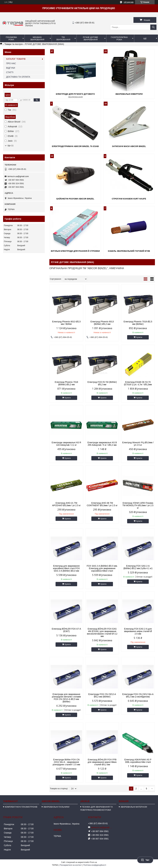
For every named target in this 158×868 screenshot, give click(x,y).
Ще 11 (10, 146)
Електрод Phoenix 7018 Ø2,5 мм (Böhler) (138, 323)
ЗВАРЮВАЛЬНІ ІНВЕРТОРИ (129, 94)
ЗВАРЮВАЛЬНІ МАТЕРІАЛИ (134, 807)
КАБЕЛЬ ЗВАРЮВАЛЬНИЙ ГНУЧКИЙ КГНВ (129, 251)
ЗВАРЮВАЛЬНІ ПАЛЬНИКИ (56, 807)
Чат (145, 860)
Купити (139, 337)
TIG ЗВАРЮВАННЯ (63, 38)
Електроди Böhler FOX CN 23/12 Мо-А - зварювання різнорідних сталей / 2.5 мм (66, 762)
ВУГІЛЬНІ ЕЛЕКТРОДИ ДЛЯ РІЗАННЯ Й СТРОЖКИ (75, 251)
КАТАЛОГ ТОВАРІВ (16, 59)
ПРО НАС (11, 63)
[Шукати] (153, 27)
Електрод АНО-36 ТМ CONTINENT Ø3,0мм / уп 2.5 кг (102, 504)
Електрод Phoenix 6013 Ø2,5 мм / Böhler (66, 323)
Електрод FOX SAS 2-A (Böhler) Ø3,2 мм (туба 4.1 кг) (138, 567)
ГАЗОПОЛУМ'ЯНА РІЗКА (119, 38)
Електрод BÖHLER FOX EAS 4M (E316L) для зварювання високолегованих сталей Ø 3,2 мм (102, 632)
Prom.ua (93, 862)
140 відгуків (129, 2)
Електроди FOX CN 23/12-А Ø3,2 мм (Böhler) (102, 695)
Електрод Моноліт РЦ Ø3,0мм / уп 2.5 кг (138, 444)
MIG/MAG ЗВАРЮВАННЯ (37, 38)
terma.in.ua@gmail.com (18, 176)
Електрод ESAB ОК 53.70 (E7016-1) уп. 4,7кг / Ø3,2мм (138, 383)
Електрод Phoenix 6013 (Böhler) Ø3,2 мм (102, 323)
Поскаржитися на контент (71, 865)
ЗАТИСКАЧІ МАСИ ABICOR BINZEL (129, 146)
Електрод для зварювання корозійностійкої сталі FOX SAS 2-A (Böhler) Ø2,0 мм (67, 568)
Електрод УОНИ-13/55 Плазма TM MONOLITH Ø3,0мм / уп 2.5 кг (138, 505)
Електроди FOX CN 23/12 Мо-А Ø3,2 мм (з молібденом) (138, 695)
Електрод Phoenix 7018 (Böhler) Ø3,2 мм (66, 383)
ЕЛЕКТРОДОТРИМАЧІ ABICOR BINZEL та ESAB (75, 146)
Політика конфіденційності (95, 865)
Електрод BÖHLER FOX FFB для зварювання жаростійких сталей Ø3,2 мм (102, 762)
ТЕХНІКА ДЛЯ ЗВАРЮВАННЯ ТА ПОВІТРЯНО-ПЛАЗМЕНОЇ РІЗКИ (97, 808)
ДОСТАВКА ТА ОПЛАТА (18, 77)
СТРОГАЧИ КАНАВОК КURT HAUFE (129, 199)
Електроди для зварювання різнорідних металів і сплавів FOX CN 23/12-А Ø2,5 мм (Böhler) (66, 698)
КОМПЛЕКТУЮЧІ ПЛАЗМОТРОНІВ (21, 807)
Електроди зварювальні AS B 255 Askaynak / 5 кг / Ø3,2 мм (102, 444)
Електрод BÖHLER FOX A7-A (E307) (66, 630)
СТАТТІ (10, 72)
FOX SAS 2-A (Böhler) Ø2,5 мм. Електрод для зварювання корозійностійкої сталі (102, 568)
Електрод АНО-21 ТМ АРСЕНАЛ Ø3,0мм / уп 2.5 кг (66, 504)
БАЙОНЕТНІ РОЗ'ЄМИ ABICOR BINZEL (75, 199)
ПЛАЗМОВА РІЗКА (11, 38)
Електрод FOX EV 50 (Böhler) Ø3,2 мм (102, 383)
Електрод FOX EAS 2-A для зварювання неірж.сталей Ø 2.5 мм (138, 631)
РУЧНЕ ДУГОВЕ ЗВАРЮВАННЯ (91, 38)
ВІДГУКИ (11, 68)
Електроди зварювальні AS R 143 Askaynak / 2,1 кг (66, 444)
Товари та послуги (13, 44)
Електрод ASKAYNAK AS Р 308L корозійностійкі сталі (138, 761)
